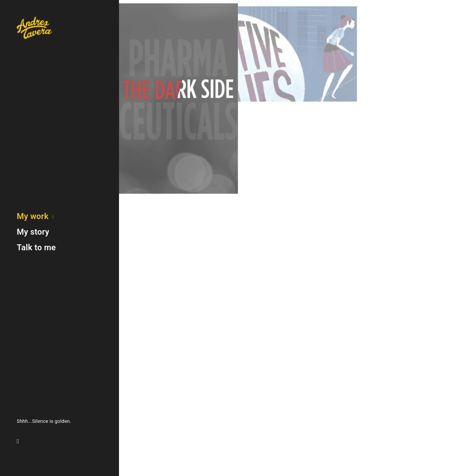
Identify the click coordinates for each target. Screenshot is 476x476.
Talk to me (36, 247)
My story (33, 232)
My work (33, 216)
